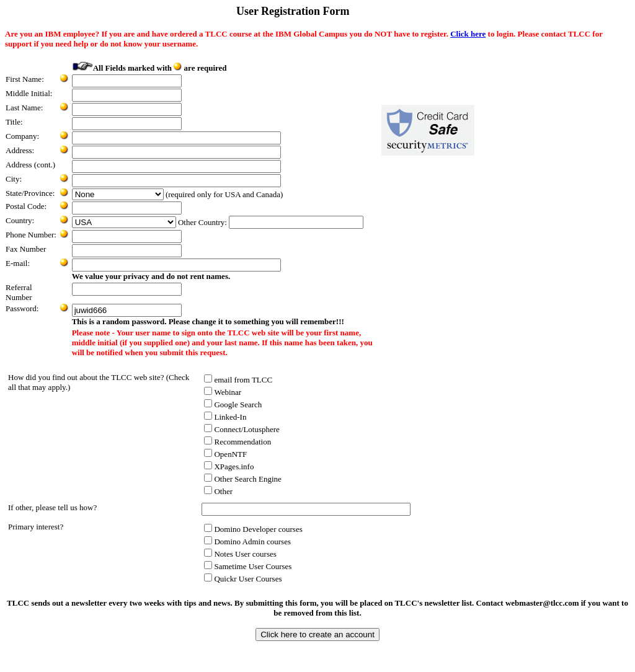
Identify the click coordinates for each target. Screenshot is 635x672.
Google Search (233, 405)
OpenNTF (225, 454)
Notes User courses (240, 554)
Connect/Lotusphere (242, 429)
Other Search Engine (242, 479)
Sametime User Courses (248, 566)
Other (218, 491)
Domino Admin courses (247, 542)
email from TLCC (238, 380)
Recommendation (238, 442)
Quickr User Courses (243, 579)
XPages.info (229, 466)
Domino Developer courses (253, 529)
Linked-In (225, 417)
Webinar (223, 392)
